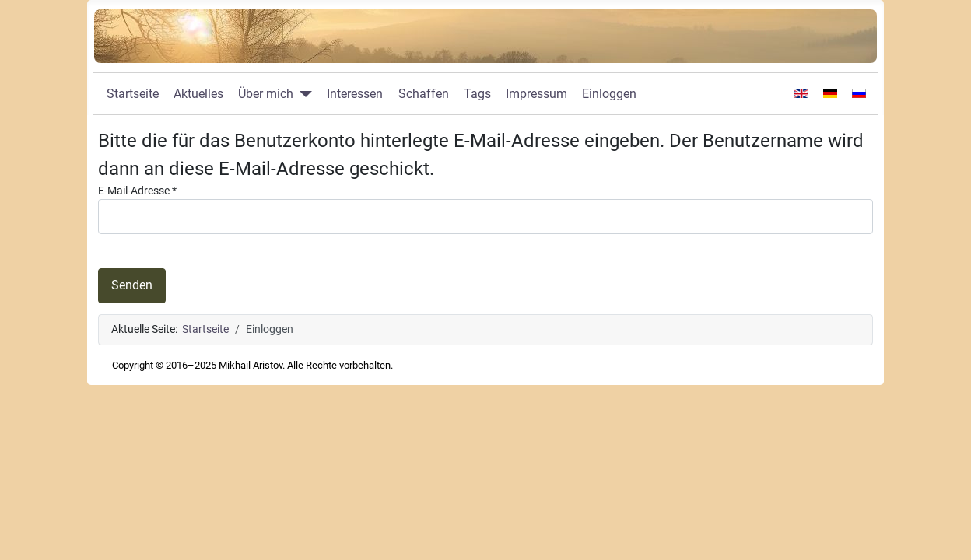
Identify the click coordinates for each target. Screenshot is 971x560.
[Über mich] (303, 94)
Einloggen (609, 94)
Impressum (536, 94)
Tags (477, 94)
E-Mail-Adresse (137, 191)
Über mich (266, 94)
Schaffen (424, 94)
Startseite (133, 94)
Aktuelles (198, 94)
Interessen (355, 94)
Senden (132, 285)
